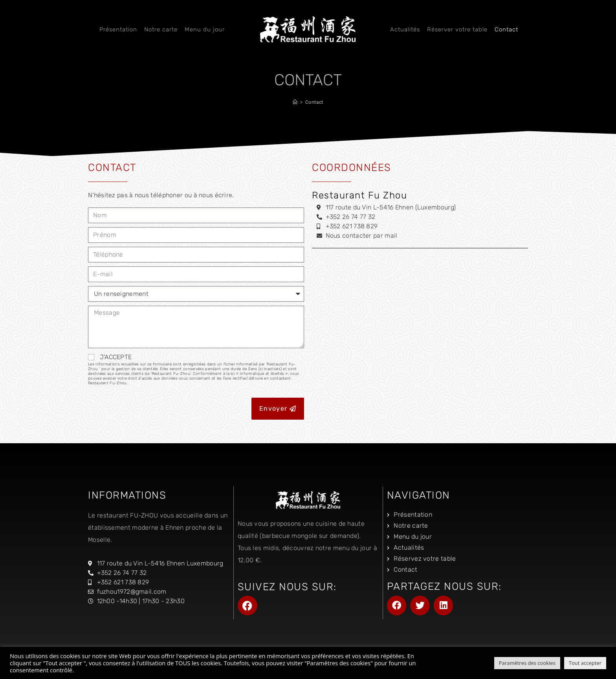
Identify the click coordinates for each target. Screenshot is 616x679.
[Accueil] (295, 102)
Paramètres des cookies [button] (527, 663)
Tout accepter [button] (585, 663)
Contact (314, 102)
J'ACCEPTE (196, 369)
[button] (397, 606)
